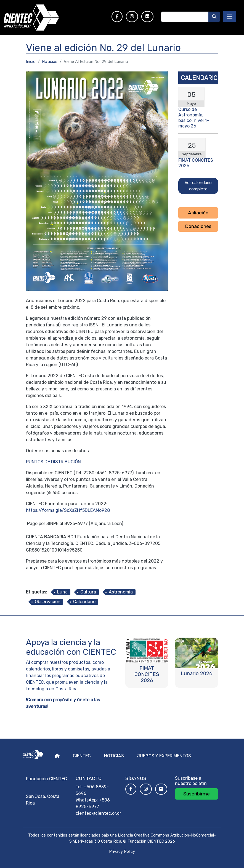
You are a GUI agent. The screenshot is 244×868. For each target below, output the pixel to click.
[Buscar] (214, 17)
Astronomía (121, 592)
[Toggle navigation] (230, 17)
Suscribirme (197, 794)
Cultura (88, 592)
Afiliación (198, 213)
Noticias (50, 62)
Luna (62, 592)
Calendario (84, 602)
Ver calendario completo (198, 186)
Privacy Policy (122, 852)
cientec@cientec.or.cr (98, 813)
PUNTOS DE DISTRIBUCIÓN (53, 462)
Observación (48, 602)
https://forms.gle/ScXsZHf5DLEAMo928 (68, 510)
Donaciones (198, 226)
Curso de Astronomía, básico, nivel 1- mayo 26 (194, 118)
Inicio (31, 62)
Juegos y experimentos (164, 756)
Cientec (82, 756)
